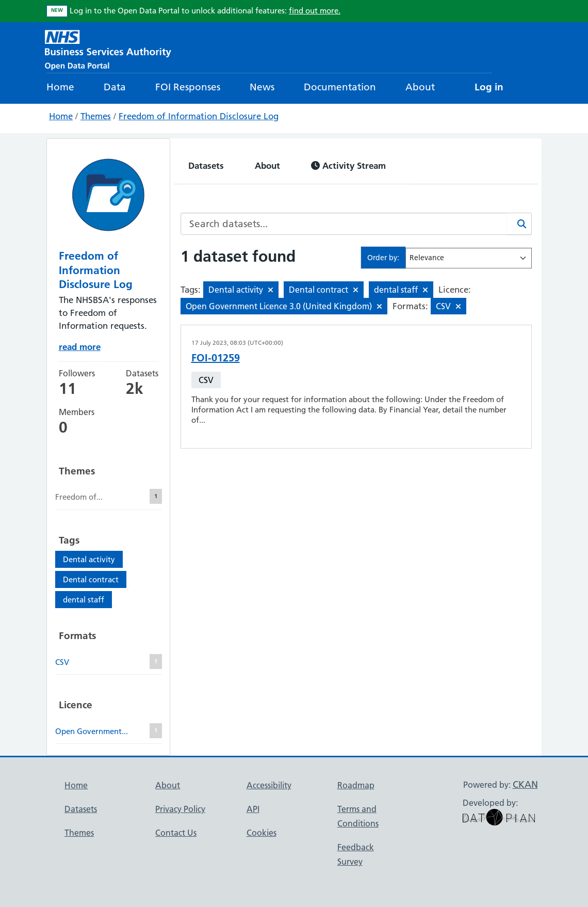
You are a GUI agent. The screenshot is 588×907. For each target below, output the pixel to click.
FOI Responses (188, 87)
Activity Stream (348, 165)
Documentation (340, 87)
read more (80, 347)
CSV (206, 380)
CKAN (525, 784)
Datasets (206, 165)
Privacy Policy (180, 809)
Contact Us (176, 833)
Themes (96, 116)
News (262, 87)
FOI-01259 (216, 358)
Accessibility (269, 785)
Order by (382, 258)
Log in (489, 87)
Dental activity (89, 559)
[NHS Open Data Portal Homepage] (108, 49)
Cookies (262, 833)
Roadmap (356, 785)
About (420, 87)
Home (60, 87)
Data (115, 87)
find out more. (315, 11)
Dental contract (91, 579)
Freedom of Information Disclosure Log (199, 116)
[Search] (519, 224)
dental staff (84, 600)
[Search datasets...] (344, 224)
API (253, 809)
